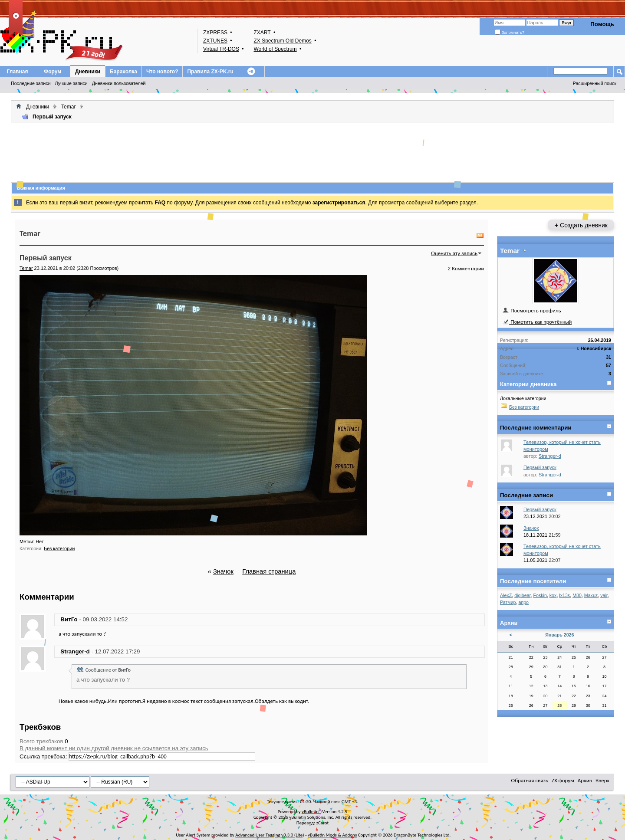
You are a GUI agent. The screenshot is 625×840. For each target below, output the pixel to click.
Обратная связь (530, 780)
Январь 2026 (559, 635)
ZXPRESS (215, 33)
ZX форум (563, 780)
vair (604, 595)
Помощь (602, 24)
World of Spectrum (275, 49)
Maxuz (591, 595)
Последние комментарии (536, 428)
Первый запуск (540, 467)
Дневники (88, 72)
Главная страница (269, 571)
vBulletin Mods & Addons (332, 835)
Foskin (540, 595)
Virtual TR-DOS (221, 49)
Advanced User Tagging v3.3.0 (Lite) (270, 835)
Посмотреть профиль (532, 310)
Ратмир (508, 602)
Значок (223, 571)
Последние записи (31, 83)
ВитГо (69, 619)
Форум (53, 72)
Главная (18, 72)
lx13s (564, 595)
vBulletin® (311, 812)
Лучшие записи (71, 83)
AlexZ (506, 595)
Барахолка (123, 72)
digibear (522, 595)
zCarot (323, 823)
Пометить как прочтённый (537, 322)
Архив (585, 780)
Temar (68, 107)
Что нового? (162, 72)
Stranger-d (75, 651)
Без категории (59, 548)
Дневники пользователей (119, 83)
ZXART (262, 33)
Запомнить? (510, 33)
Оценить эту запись (454, 253)
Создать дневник (581, 225)
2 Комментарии (466, 268)
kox (553, 595)
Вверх (602, 780)
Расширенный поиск (595, 83)
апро (523, 602)
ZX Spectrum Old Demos (282, 41)
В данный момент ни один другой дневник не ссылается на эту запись (114, 748)
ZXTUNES (215, 41)
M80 (577, 595)
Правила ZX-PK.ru (210, 72)
